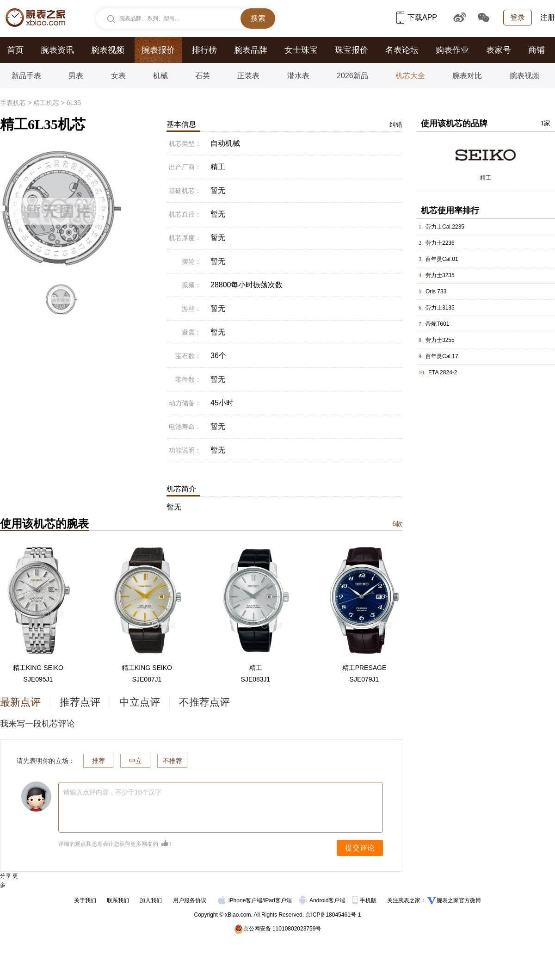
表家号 (499, 50)
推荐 (99, 761)
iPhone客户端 (240, 900)
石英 (203, 76)
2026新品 (352, 76)
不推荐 (173, 761)
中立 (136, 761)
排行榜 (204, 50)
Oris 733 (436, 292)
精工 (486, 178)
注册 (548, 17)
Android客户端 (323, 900)
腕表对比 (467, 76)
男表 (76, 76)
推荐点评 (80, 702)
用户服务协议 (190, 900)
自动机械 (225, 143)
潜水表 (298, 76)
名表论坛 (402, 50)
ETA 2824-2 (443, 372)
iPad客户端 (278, 900)
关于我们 (85, 900)
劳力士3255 (440, 340)
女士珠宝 (301, 50)
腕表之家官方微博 (459, 900)
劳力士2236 (440, 243)
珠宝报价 (351, 50)
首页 (15, 50)
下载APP (417, 17)
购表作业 (452, 50)
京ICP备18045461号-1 (333, 915)
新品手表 (26, 76)
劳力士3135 (440, 308)
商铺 (536, 50)
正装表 (248, 76)
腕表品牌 (251, 50)
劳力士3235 (440, 275)
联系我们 (118, 900)
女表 (118, 76)
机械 (160, 76)
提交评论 (360, 848)
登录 (518, 17)
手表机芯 (13, 103)
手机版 (365, 900)
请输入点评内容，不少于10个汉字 (112, 792)
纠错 (396, 124)
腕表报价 (158, 50)
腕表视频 (108, 50)
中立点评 (140, 702)
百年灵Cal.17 (442, 356)
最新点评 (20, 702)
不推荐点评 (204, 702)
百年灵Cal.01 (442, 259)
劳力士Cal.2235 (445, 227)
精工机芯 (46, 103)
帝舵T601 (437, 324)
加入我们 (151, 900)
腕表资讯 (57, 50)
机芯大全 (410, 76)
